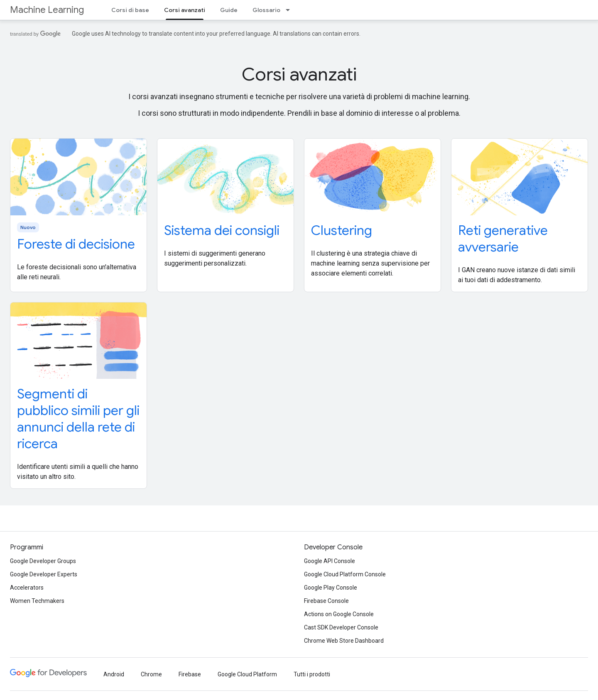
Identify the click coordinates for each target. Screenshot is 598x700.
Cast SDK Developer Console (341, 627)
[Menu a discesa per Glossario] (290, 10)
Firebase (190, 674)
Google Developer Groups (43, 561)
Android (114, 674)
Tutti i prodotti (312, 674)
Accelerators (27, 588)
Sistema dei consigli (222, 230)
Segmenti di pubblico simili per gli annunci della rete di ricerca (78, 419)
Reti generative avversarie (503, 239)
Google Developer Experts (44, 574)
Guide (229, 10)
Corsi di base (130, 10)
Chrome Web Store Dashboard (344, 641)
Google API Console (330, 561)
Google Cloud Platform (247, 674)
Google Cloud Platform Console (345, 574)
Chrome (151, 674)
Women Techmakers (37, 601)
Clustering (342, 230)
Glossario (266, 10)
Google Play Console (331, 588)
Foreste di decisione (76, 244)
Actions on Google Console (339, 614)
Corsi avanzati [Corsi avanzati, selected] (185, 10)
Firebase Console (326, 601)
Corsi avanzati (299, 74)
